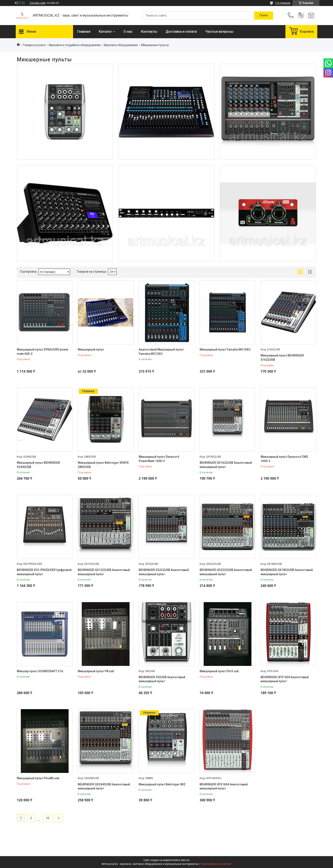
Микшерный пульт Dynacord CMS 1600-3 (284, 459)
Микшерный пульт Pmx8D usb (38, 778)
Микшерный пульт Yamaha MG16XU (225, 349)
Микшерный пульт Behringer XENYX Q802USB (103, 465)
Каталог (105, 32)
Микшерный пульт (91, 349)
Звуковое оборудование (121, 45)
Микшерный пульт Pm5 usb (219, 671)
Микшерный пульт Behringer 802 (162, 784)
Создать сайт (38, 3)
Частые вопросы (219, 32)
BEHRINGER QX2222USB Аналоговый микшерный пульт (226, 572)
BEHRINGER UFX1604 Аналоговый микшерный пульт (224, 786)
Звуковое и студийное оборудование (75, 45)
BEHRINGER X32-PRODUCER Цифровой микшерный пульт (44, 572)
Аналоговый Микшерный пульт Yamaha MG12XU (161, 352)
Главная (84, 32)
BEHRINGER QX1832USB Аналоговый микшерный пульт (287, 572)
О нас (128, 32)
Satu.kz (185, 860)
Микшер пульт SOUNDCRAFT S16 (40, 671)
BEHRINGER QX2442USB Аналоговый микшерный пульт (104, 786)
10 (48, 818)
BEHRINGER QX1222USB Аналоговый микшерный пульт (104, 572)
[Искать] (264, 15)
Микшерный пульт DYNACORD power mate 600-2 (43, 352)
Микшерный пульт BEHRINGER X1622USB (282, 358)
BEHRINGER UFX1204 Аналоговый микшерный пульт (285, 679)
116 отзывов (283, 3)
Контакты (149, 32)
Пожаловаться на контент (216, 864)
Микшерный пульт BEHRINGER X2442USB (38, 465)
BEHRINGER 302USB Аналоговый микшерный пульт (162, 679)
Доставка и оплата (181, 32)
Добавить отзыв (301, 15)
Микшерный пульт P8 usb (96, 671)
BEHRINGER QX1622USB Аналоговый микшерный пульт (226, 465)
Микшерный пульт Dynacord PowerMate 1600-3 (159, 459)
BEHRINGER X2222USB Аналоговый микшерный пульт (164, 572)
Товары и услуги (34, 45)
